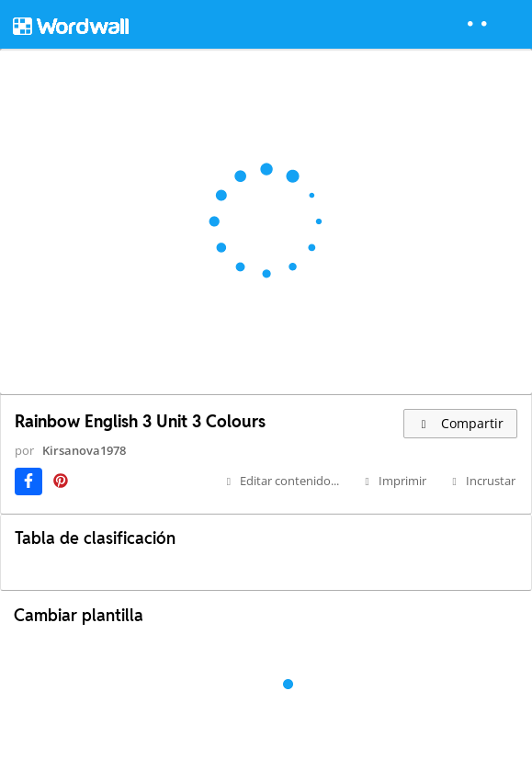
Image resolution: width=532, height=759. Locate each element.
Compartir (460, 423)
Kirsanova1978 (84, 450)
